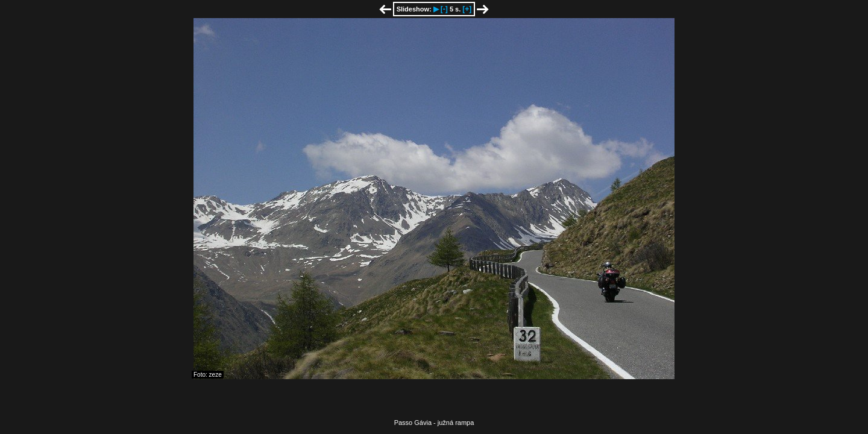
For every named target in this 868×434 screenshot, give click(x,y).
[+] (467, 9)
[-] (444, 9)
